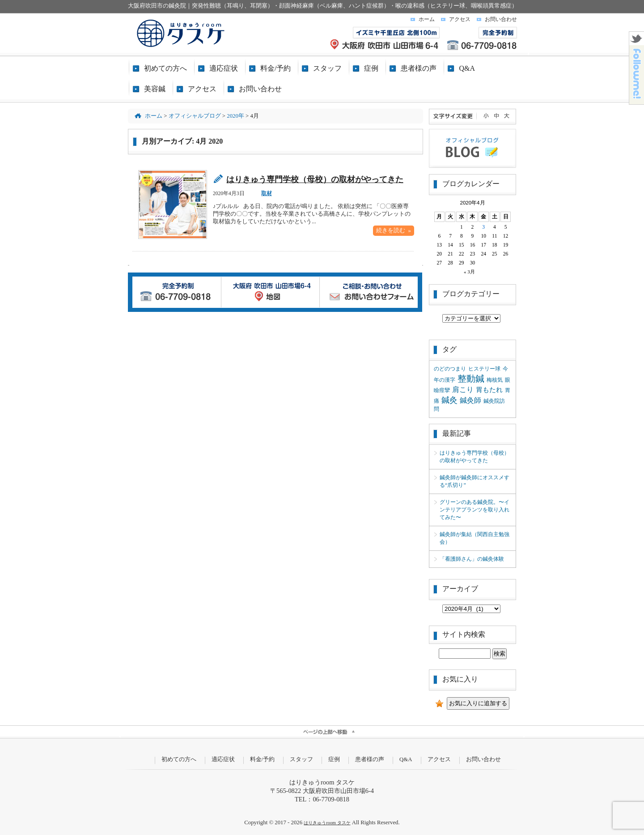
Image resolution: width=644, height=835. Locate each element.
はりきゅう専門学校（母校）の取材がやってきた (315, 179)
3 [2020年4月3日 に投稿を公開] (483, 227)
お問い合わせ (501, 19)
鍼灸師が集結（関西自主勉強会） (475, 538)
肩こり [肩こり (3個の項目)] (463, 390)
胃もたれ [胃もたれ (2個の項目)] (489, 390)
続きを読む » (394, 230)
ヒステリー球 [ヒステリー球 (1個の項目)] (484, 369)
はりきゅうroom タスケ (327, 823)
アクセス (460, 19)
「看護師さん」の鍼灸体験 (472, 559)
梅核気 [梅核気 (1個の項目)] (495, 380)
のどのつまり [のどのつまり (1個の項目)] (450, 369)
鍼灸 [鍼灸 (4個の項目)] (449, 400)
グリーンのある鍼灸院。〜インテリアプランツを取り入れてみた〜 (475, 510)
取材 (267, 193)
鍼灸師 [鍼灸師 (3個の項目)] (470, 400)
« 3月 (469, 272)
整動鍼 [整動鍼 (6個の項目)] (471, 379)
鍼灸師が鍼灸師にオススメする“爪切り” (475, 481)
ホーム (427, 19)
